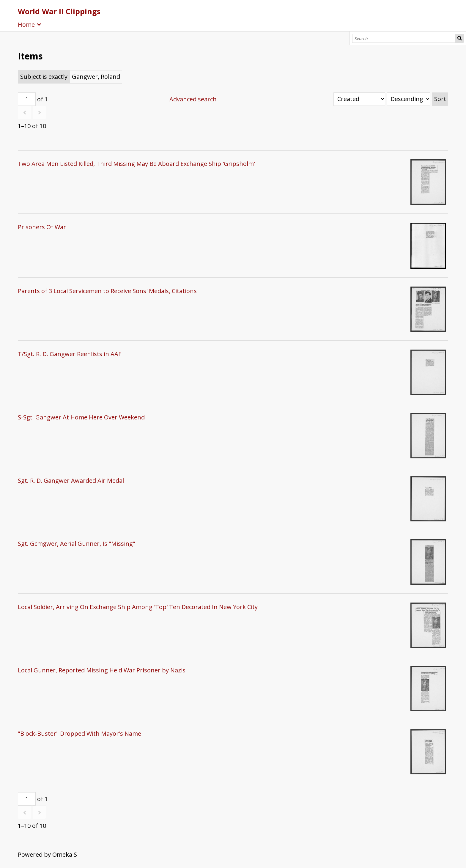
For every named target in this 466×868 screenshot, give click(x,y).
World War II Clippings (59, 11)
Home (26, 25)
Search (460, 38)
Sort (440, 99)
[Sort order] (408, 99)
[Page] (27, 99)
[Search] (404, 38)
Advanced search (193, 99)
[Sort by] (359, 99)
